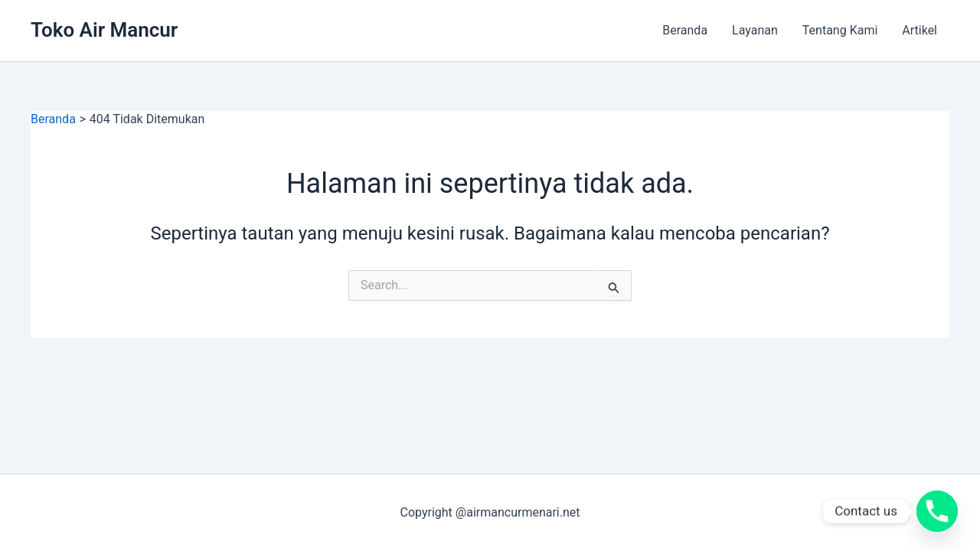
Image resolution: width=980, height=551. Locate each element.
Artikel (920, 30)
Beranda (685, 30)
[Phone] (937, 511)
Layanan (755, 30)
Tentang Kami (840, 30)
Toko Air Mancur (104, 30)
